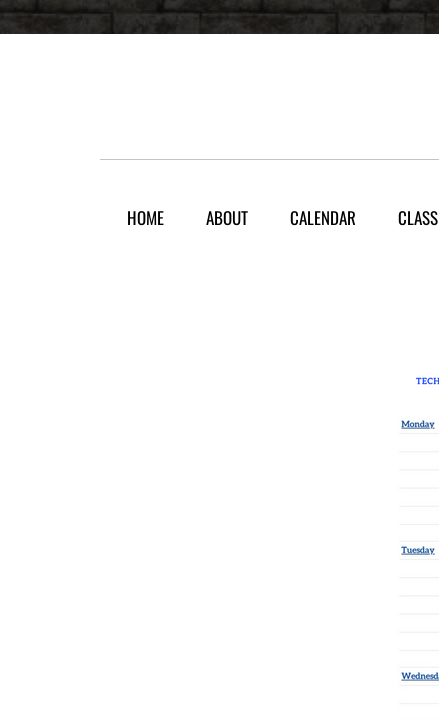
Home (145, 217)
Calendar (323, 217)
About (227, 217)
